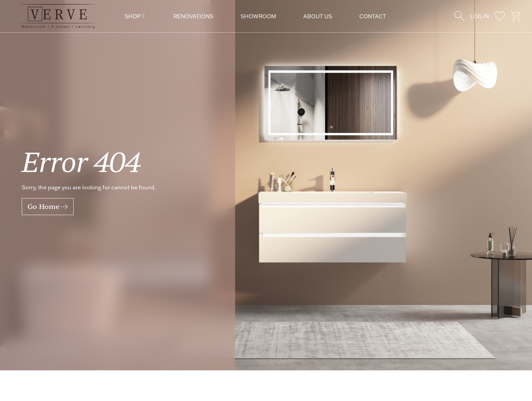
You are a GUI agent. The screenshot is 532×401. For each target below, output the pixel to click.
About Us (318, 16)
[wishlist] (500, 16)
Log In (480, 16)
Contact (373, 16)
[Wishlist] (460, 16)
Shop (135, 16)
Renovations (193, 16)
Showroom (258, 16)
